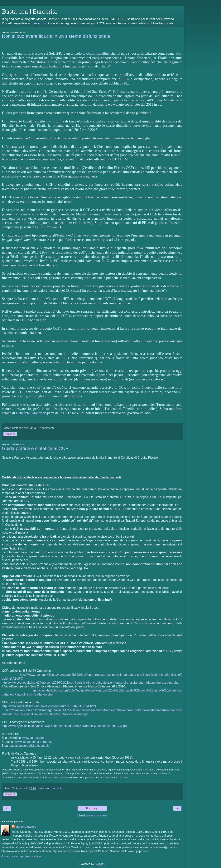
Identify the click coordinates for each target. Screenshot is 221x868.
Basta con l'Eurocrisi (29, 11)
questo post (39, 23)
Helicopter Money (29, 413)
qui (93, 23)
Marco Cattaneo (26, 827)
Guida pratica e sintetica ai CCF (35, 448)
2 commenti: (47, 428)
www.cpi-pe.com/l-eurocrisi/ (34, 742)
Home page (92, 808)
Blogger (100, 864)
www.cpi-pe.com (34, 738)
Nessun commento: (51, 788)
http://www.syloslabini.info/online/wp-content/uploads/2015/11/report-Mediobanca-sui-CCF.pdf (65, 726)
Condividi (10, 434)
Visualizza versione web (92, 815)
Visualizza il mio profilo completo (21, 856)
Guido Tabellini (97, 53)
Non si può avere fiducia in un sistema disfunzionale (56, 36)
